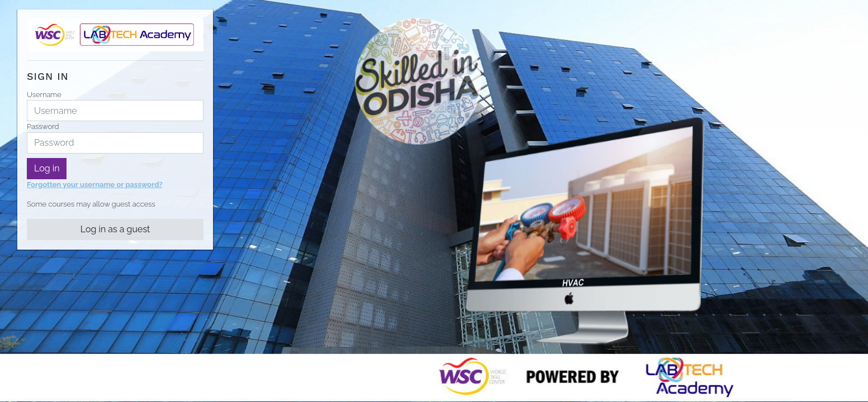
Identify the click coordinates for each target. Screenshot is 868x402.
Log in (47, 168)
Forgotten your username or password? (95, 185)
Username (44, 95)
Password (43, 126)
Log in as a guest (115, 229)
